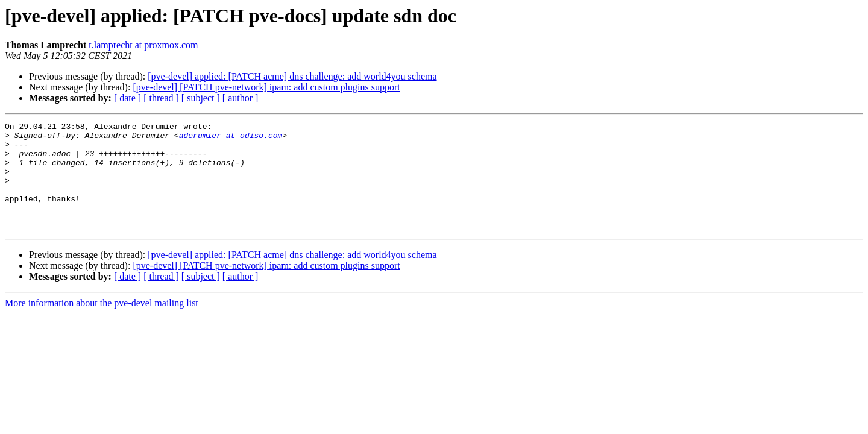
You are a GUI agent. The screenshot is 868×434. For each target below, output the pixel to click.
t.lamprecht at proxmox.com (143, 45)
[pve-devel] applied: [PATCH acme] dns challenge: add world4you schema (292, 76)
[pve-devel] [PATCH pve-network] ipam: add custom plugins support (266, 87)
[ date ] (127, 98)
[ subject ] (201, 98)
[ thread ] (161, 98)
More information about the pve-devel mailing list (102, 325)
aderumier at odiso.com (231, 139)
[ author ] (241, 98)
